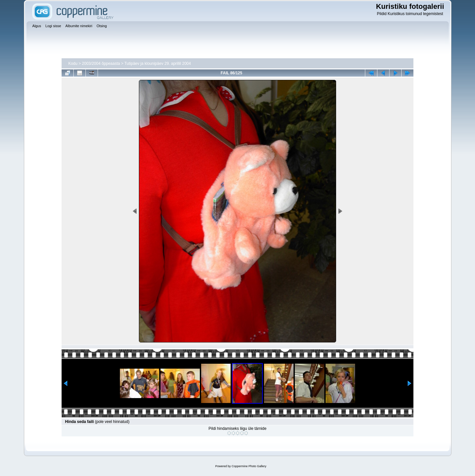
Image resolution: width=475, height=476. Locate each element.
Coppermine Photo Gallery (249, 466)
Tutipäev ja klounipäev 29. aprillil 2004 (158, 64)
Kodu (73, 64)
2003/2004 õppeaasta (101, 64)
